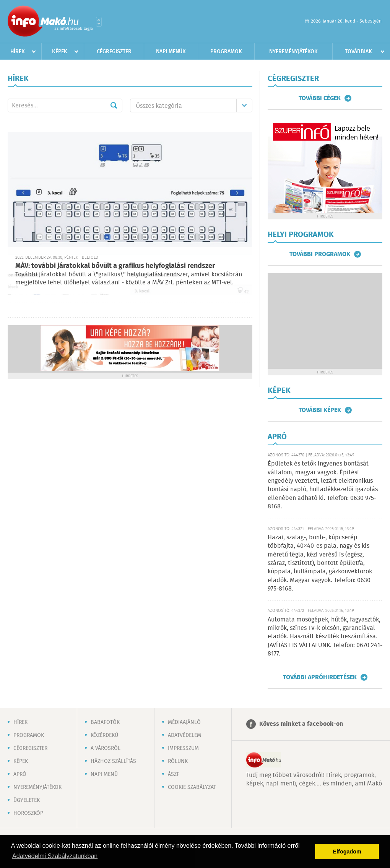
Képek (60, 52)
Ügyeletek (27, 800)
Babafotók (105, 722)
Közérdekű (104, 735)
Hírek (18, 52)
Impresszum (183, 748)
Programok (226, 52)
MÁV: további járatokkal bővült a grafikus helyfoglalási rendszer (115, 266)
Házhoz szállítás (113, 761)
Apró (20, 774)
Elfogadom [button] (347, 852)
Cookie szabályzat (192, 787)
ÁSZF (174, 774)
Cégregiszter (114, 52)
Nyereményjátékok (293, 52)
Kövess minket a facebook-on (301, 724)
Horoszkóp (28, 813)
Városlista (99, 22)
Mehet (114, 105)
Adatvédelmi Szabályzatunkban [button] (55, 856)
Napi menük (171, 52)
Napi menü (104, 774)
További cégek (320, 98)
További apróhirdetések (320, 677)
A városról (106, 748)
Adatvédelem (184, 735)
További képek (320, 410)
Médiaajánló (184, 722)
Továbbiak (358, 52)
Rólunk (178, 761)
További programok (320, 254)
